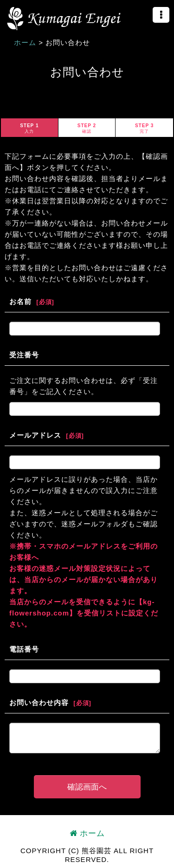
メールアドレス (35, 435)
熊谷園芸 (64, 19)
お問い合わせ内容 (39, 703)
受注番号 (24, 355)
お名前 (20, 301)
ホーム (87, 833)
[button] (161, 15)
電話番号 (24, 649)
